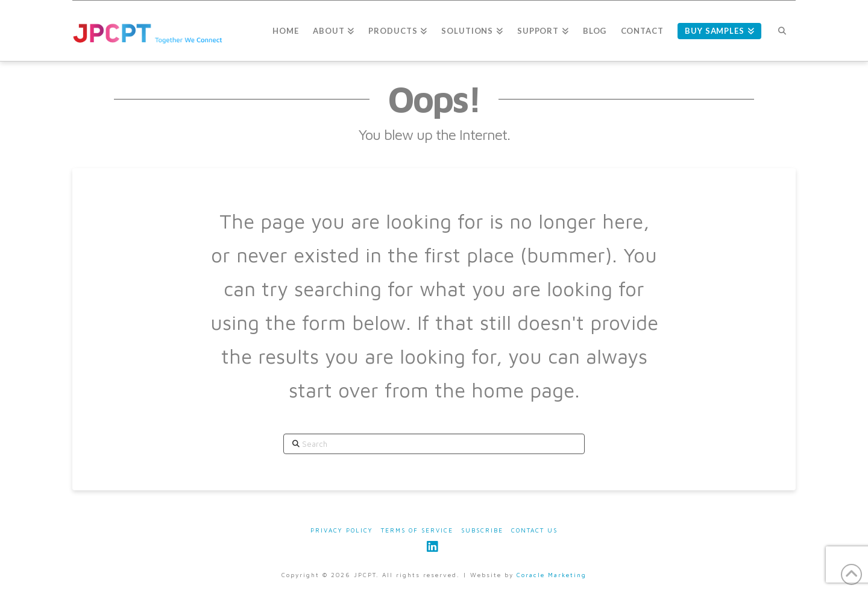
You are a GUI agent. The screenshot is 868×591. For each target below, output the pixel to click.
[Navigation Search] (782, 31)
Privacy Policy (342, 530)
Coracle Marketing (552, 575)
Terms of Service (417, 530)
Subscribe (482, 530)
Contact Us (534, 530)
